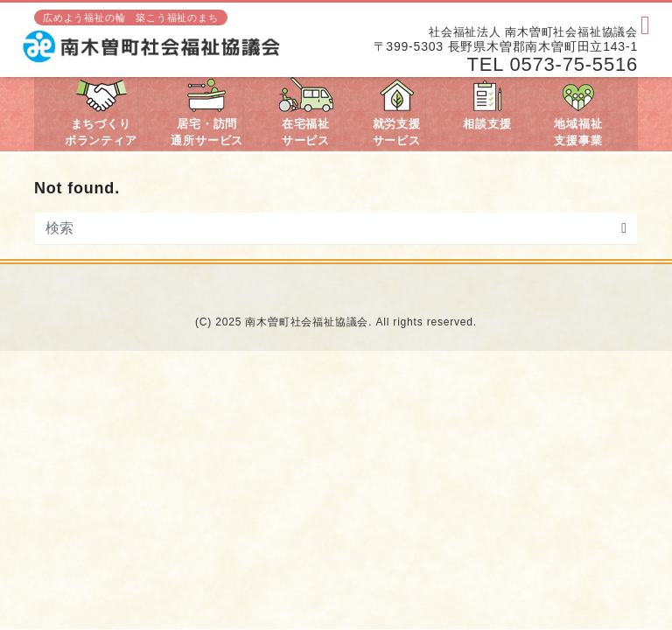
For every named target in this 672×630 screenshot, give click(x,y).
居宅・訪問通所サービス (207, 112)
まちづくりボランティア (101, 112)
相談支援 (487, 104)
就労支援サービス (397, 112)
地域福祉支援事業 (578, 112)
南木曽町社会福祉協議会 (307, 322)
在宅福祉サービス (306, 112)
